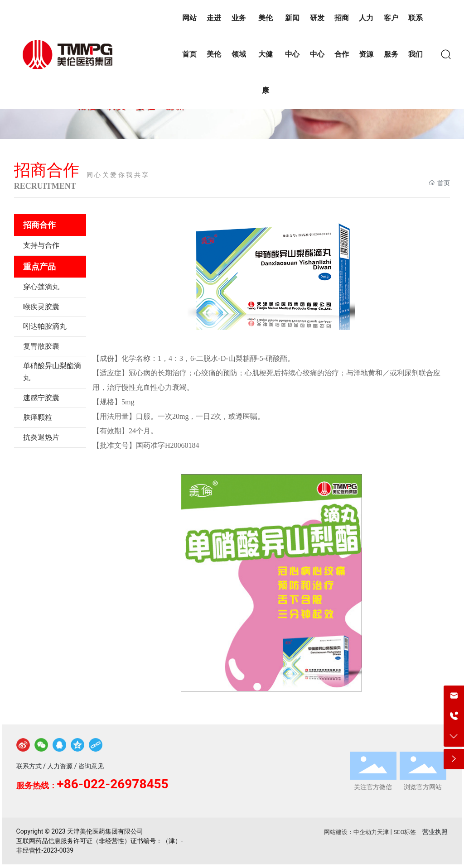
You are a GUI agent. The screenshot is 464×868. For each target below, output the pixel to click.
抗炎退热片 (41, 437)
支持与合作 (41, 245)
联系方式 (29, 766)
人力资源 (60, 766)
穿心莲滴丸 (41, 287)
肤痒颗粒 (38, 417)
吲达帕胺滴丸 (45, 326)
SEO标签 (405, 832)
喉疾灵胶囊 (41, 307)
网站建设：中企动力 (350, 832)
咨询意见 (91, 766)
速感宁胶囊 (41, 398)
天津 (383, 832)
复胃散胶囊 (41, 346)
